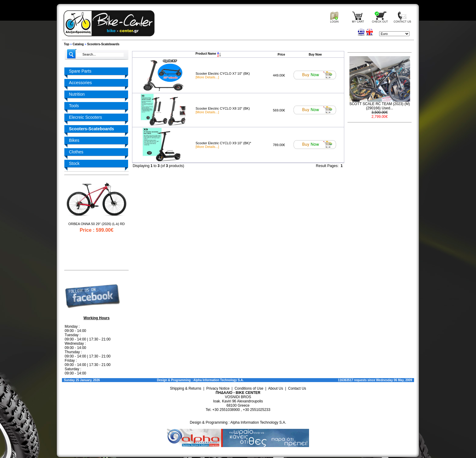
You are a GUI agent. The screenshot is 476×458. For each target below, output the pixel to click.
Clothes (76, 152)
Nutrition (77, 94)
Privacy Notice (218, 388)
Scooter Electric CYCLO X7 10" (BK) (223, 73)
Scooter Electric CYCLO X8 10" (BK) (223, 108)
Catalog (78, 44)
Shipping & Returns (186, 388)
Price (281, 55)
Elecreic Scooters (85, 117)
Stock (74, 163)
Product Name (208, 54)
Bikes (74, 140)
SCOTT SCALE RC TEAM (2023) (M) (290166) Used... (380, 106)
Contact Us (297, 388)
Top (67, 44)
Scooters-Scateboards (103, 44)
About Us (275, 388)
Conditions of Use (249, 388)
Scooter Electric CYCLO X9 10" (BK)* (223, 143)
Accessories (80, 83)
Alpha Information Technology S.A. (219, 380)
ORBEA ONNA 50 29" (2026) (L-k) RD (97, 224)
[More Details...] (207, 77)
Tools (74, 106)
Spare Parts (80, 71)
